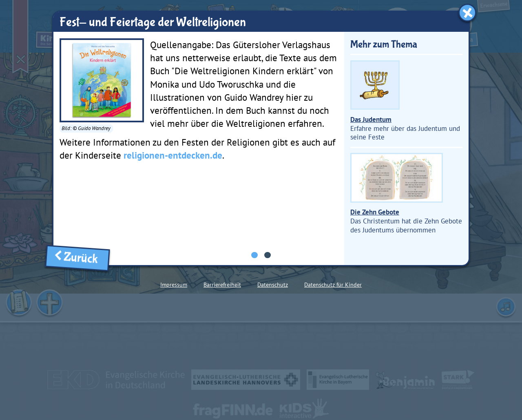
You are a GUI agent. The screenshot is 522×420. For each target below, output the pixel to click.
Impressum (174, 285)
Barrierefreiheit (222, 285)
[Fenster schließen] (467, 13)
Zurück (77, 258)
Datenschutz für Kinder (333, 285)
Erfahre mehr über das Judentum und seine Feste (405, 101)
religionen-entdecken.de (173, 155)
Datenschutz (273, 285)
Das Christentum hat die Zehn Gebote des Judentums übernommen (406, 193)
